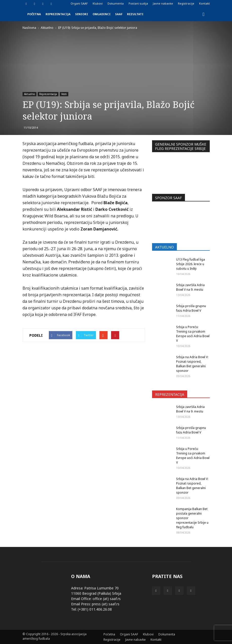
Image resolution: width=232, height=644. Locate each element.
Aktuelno (29, 94)
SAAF (119, 14)
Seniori (82, 14)
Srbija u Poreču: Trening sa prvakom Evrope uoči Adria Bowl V (193, 334)
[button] (204, 14)
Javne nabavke (163, 3)
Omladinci (102, 14)
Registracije (186, 3)
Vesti (64, 94)
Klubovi (98, 3)
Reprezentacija (58, 14)
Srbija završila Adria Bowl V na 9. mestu (190, 287)
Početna (34, 14)
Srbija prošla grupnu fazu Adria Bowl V (191, 308)
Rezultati (135, 14)
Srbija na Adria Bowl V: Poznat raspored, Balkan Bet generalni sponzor (192, 364)
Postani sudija (138, 3)
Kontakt (204, 3)
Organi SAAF (79, 3)
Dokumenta (116, 3)
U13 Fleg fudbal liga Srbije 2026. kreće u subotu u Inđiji (191, 264)
